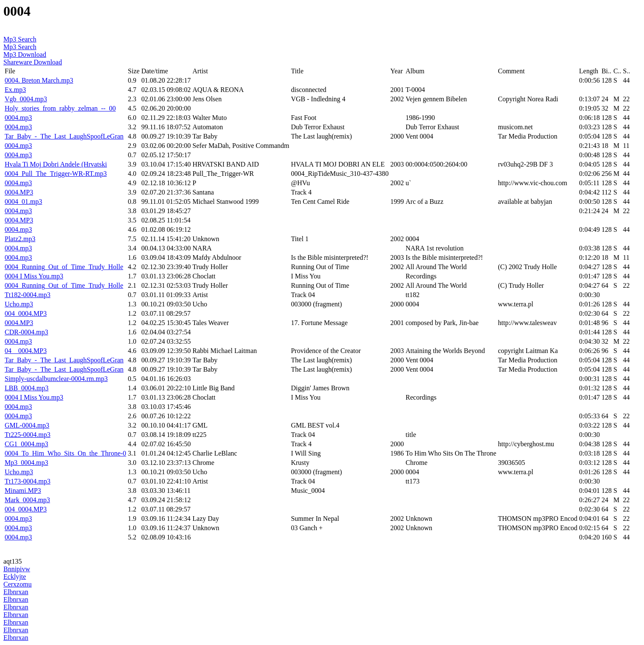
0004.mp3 (18, 118)
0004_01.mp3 (23, 202)
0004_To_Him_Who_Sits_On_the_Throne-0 (65, 453)
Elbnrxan (16, 592)
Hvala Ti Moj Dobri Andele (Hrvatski (56, 164)
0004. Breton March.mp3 (39, 80)
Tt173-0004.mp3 (28, 481)
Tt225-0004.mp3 (28, 435)
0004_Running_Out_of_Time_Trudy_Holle (64, 267)
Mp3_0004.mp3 (26, 463)
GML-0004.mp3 (27, 425)
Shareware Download (33, 62)
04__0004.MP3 (26, 351)
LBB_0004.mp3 (27, 388)
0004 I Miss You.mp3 (34, 276)
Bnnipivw (17, 569)
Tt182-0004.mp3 (28, 295)
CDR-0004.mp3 (26, 332)
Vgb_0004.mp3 (26, 99)
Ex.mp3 (15, 90)
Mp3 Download (25, 54)
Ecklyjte (15, 577)
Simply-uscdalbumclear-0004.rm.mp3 (56, 379)
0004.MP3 (19, 192)
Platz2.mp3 (20, 239)
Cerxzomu (18, 584)
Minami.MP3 (23, 491)
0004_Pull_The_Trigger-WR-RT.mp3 (56, 174)
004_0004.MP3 (26, 313)
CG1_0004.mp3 (26, 444)
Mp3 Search (20, 39)
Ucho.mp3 (19, 304)
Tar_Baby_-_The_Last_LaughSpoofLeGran (64, 136)
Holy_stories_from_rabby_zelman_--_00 (60, 108)
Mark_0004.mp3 (27, 500)
